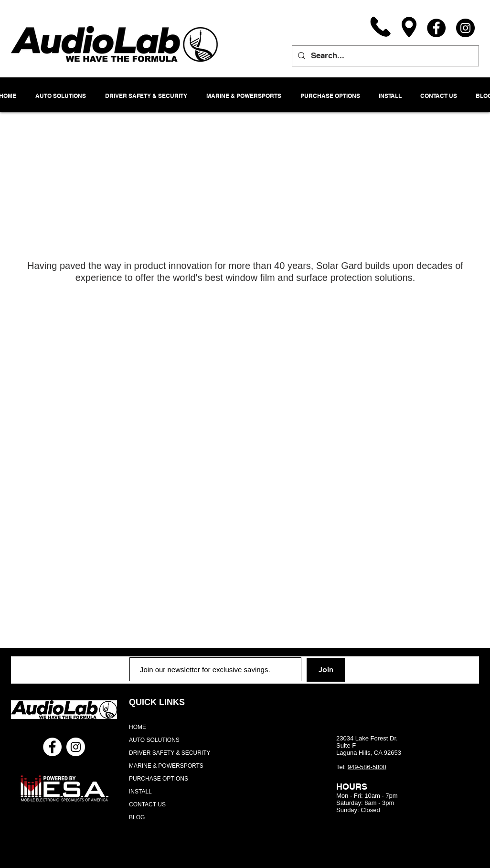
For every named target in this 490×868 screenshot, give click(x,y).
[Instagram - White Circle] (76, 747)
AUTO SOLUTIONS (154, 740)
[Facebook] (436, 28)
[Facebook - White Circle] (52, 747)
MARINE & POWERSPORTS (166, 766)
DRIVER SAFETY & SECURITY (170, 753)
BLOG (137, 817)
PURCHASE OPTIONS (159, 779)
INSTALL (140, 792)
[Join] (326, 670)
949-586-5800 (367, 767)
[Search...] (385, 56)
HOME (138, 727)
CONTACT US (147, 804)
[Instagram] (465, 28)
